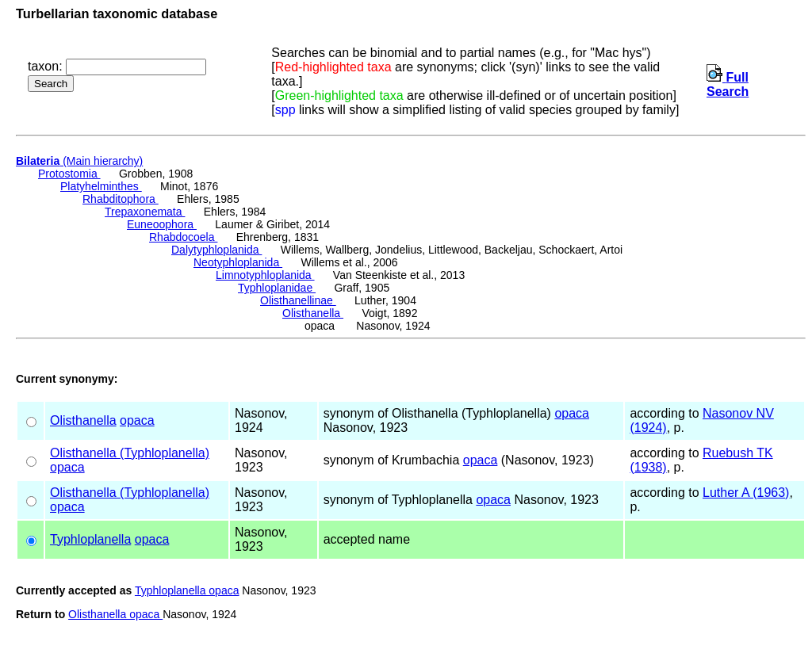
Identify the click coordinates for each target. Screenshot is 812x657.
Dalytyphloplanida (216, 250)
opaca (137, 420)
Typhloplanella (90, 539)
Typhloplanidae (277, 288)
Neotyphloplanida (238, 262)
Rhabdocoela (183, 237)
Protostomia (69, 174)
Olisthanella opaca (115, 614)
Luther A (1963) (746, 493)
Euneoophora (162, 224)
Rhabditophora (121, 199)
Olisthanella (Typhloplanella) (130, 453)
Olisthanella (313, 313)
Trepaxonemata (145, 212)
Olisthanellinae (298, 300)
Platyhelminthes (101, 186)
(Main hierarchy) (79, 161)
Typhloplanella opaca (187, 590)
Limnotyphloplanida (265, 275)
